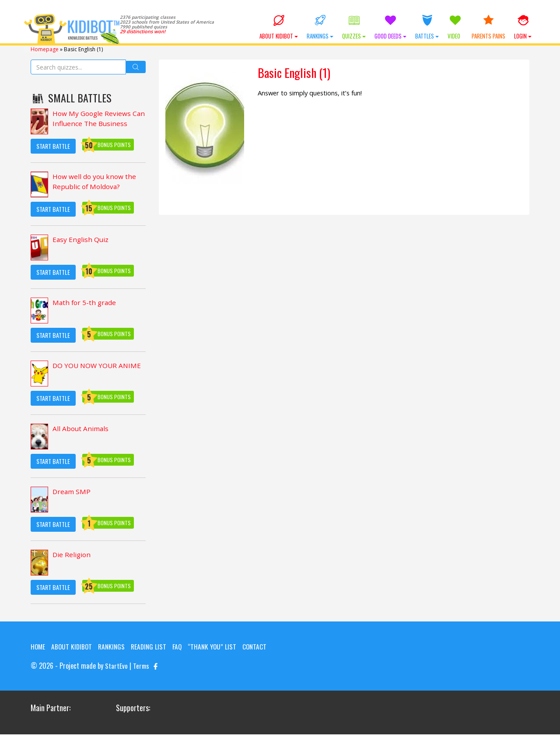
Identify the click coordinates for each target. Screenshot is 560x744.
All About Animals (81, 428)
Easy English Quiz (81, 239)
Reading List (153, 646)
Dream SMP (72, 491)
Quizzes (354, 28)
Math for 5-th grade (85, 302)
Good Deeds (390, 28)
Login (523, 28)
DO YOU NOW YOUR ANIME (98, 365)
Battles (427, 28)
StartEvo (116, 676)
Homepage (45, 49)
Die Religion (72, 554)
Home (38, 646)
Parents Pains (488, 28)
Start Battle (53, 146)
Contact (43, 656)
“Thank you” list (218, 646)
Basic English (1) (297, 73)
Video (455, 28)
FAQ (182, 646)
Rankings (320, 28)
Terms (142, 676)
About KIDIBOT (279, 28)
